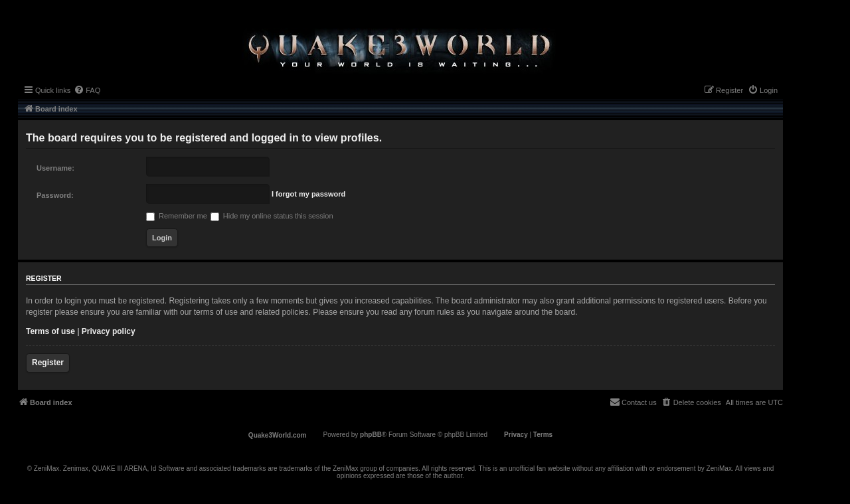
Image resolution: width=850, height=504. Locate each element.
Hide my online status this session (272, 216)
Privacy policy (109, 331)
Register (48, 363)
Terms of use (50, 331)
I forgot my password (308, 194)
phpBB (371, 435)
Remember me (177, 216)
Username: (55, 168)
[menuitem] (87, 90)
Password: (55, 195)
